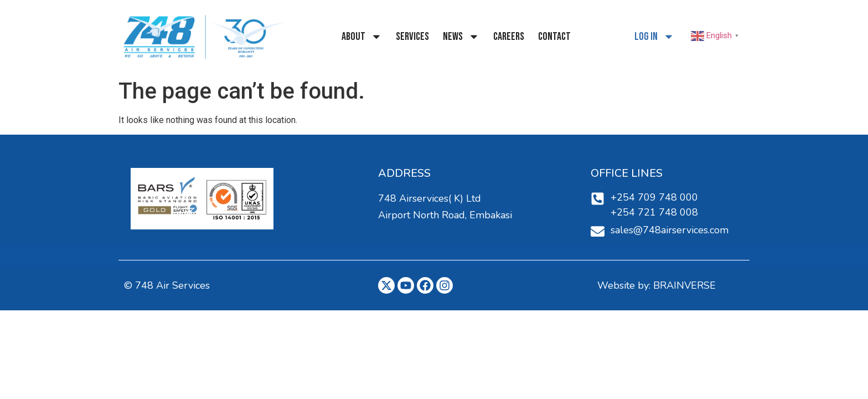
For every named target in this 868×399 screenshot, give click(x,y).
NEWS (461, 37)
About (362, 37)
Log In (654, 37)
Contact (554, 37)
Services (412, 37)
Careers (509, 37)
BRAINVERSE (684, 285)
